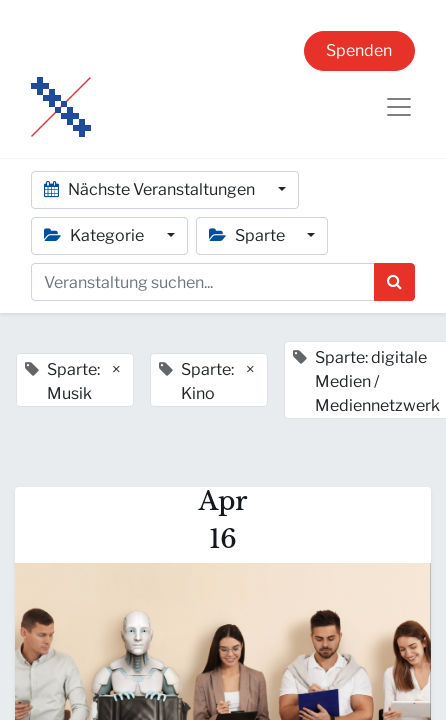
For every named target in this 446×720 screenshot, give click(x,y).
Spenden (359, 50)
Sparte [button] (248, 235)
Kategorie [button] (95, 235)
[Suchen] (394, 282)
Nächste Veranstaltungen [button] (151, 189)
